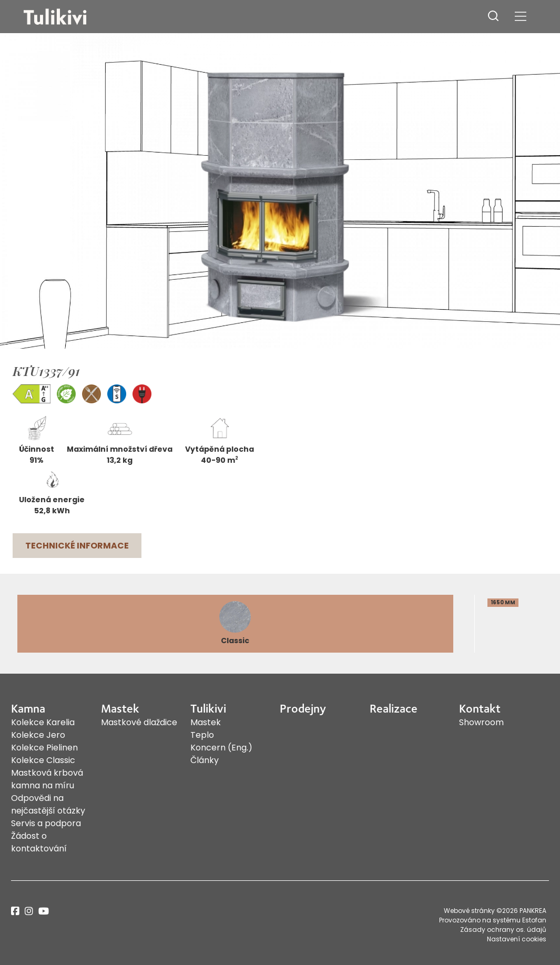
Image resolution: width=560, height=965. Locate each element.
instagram (29, 911)
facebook (15, 911)
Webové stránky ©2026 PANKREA (495, 911)
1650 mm (503, 602)
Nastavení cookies (517, 939)
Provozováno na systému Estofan (493, 920)
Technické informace (77, 546)
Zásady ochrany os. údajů (503, 930)
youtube (44, 911)
